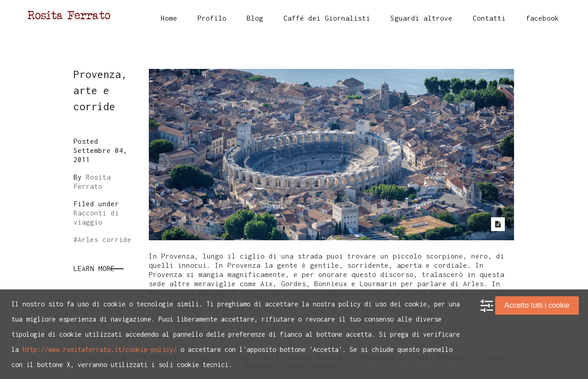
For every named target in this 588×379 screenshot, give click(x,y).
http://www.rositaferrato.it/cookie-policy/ (100, 349)
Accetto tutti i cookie (537, 305)
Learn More (94, 268)
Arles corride (105, 239)
